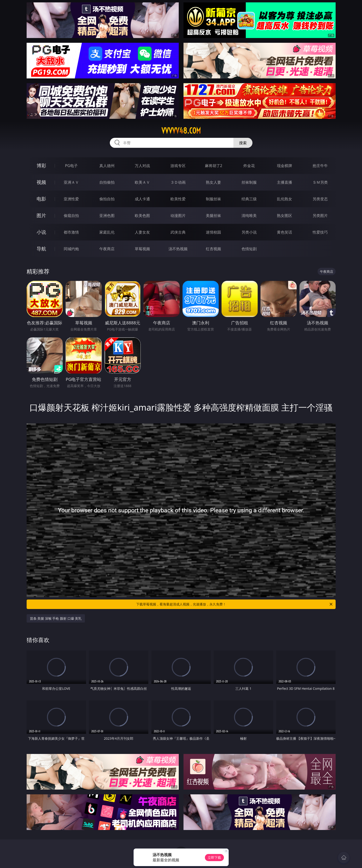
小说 (41, 232)
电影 (41, 199)
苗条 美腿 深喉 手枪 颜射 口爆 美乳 (56, 618)
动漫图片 (178, 216)
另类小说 (249, 232)
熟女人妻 (213, 182)
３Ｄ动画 (178, 182)
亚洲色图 (107, 216)
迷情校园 (213, 232)
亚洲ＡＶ (71, 182)
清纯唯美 (249, 216)
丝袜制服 (249, 182)
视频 (41, 182)
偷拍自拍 (107, 199)
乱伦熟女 (285, 199)
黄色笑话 (285, 232)
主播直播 (285, 182)
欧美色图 (142, 216)
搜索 (243, 143)
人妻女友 (142, 232)
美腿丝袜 (213, 216)
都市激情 (71, 232)
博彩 (41, 165)
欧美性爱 (178, 199)
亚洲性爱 (71, 199)
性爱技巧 (320, 232)
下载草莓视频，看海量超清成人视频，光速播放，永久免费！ (235, 604)
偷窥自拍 (71, 216)
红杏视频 (213, 249)
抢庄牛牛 (320, 166)
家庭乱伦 (107, 232)
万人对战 (142, 166)
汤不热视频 (178, 249)
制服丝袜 (213, 199)
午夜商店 (107, 249)
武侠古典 (178, 232)
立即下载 (214, 857)
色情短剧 (249, 249)
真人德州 (107, 166)
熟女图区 (285, 216)
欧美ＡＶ (142, 182)
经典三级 (249, 199)
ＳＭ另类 (320, 182)
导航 (41, 249)
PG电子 (71, 166)
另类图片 (320, 216)
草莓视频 (142, 249)
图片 (41, 215)
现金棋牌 (285, 166)
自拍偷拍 (107, 182)
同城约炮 (71, 249)
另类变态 (320, 199)
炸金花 (249, 166)
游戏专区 (178, 166)
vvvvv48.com (181, 131)
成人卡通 (142, 199)
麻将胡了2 (214, 166)
